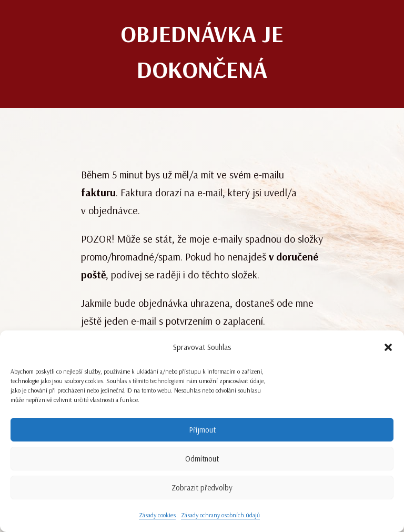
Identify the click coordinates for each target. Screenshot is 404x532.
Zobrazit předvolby (202, 488)
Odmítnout (202, 459)
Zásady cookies (157, 515)
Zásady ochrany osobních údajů (220, 515)
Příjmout (202, 430)
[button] (388, 347)
